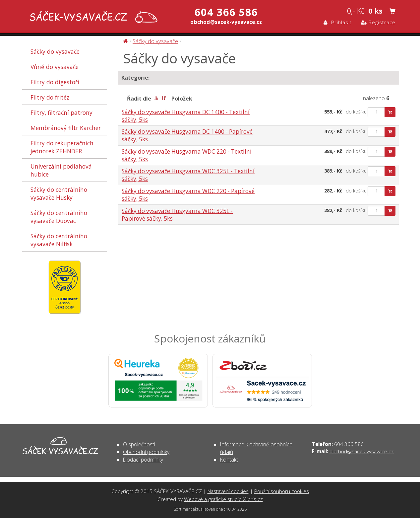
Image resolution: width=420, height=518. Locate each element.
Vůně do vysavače (55, 67)
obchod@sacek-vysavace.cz (362, 451)
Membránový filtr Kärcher (66, 128)
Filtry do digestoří (55, 82)
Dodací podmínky (143, 460)
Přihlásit (338, 22)
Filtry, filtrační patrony (61, 112)
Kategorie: (135, 78)
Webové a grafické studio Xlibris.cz (223, 499)
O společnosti (139, 444)
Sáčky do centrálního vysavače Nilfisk (59, 240)
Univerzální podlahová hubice (61, 170)
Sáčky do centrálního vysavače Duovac (59, 217)
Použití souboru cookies (282, 491)
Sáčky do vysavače (55, 51)
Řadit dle (139, 99)
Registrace (378, 22)
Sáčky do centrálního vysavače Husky (59, 193)
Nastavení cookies (228, 491)
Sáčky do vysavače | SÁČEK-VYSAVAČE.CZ (92, 17)
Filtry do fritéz (50, 97)
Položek (182, 99)
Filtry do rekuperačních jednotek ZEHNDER (62, 147)
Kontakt (229, 460)
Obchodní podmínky (146, 452)
